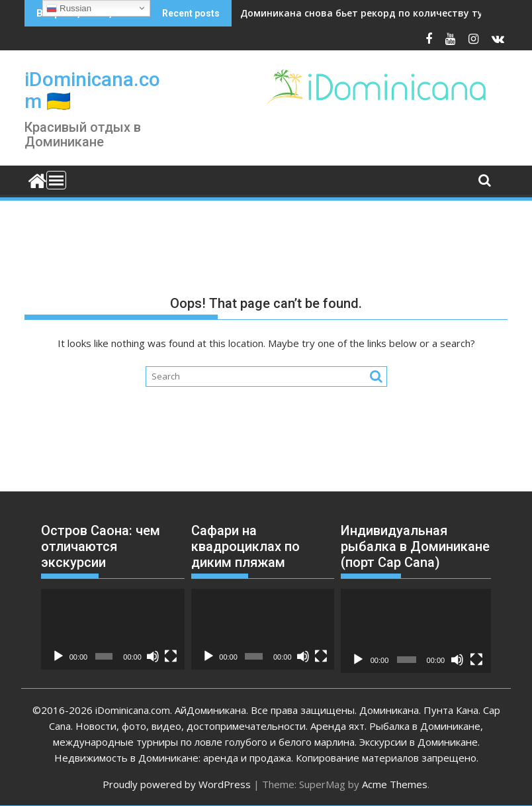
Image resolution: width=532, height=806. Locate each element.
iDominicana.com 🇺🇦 (92, 90)
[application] (113, 629)
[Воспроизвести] (58, 656)
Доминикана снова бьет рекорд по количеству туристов (379, 13)
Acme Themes (395, 784)
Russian (69, 9)
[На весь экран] (171, 656)
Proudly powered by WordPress (177, 784)
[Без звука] (153, 656)
